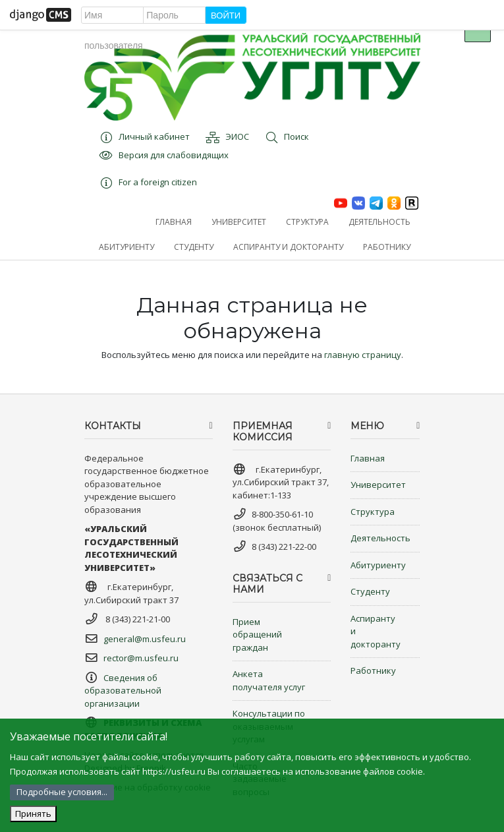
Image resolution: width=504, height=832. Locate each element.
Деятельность (380, 538)
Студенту (370, 591)
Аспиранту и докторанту (376, 631)
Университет (378, 485)
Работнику (373, 670)
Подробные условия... (62, 792)
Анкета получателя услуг (269, 680)
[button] (239, 222)
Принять (33, 814)
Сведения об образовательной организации (123, 691)
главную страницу (363, 355)
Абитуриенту (378, 565)
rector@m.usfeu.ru (141, 658)
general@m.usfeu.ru (145, 639)
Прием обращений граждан (257, 635)
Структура (373, 512)
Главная (368, 458)
